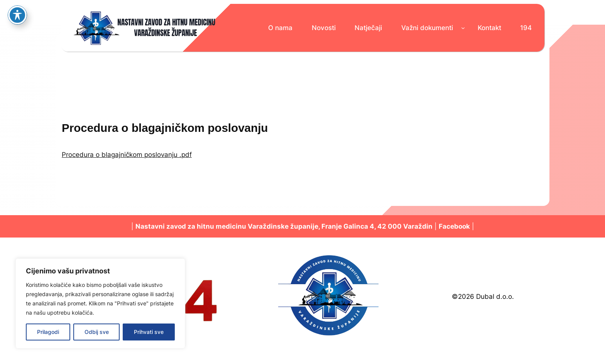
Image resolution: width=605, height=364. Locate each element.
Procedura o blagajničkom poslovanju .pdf (127, 155)
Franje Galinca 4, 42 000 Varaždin (377, 226)
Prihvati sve (149, 332)
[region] (100, 303)
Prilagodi (48, 332)
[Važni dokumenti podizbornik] (463, 28)
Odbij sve (97, 332)
